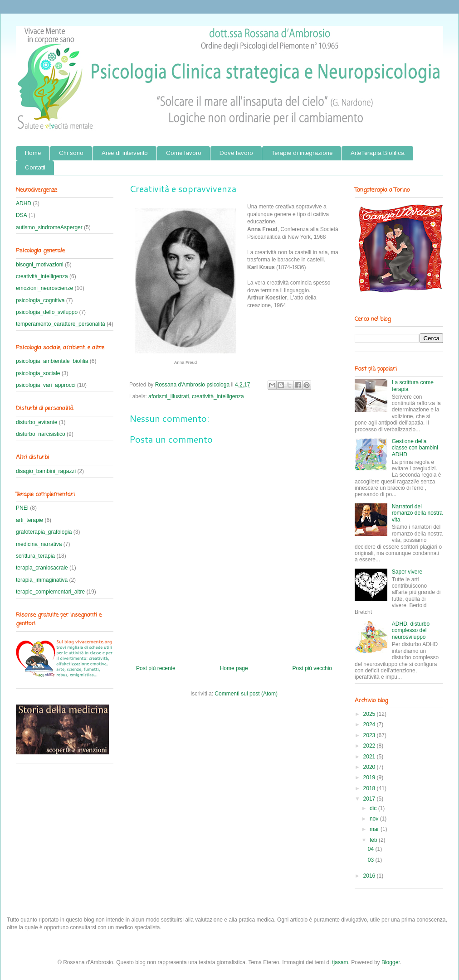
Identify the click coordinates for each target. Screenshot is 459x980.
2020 (370, 767)
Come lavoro (184, 153)
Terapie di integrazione (302, 153)
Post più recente (156, 668)
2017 (370, 799)
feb (374, 840)
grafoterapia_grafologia (44, 532)
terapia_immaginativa (42, 580)
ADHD (24, 203)
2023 (370, 735)
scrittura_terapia (35, 556)
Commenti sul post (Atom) (246, 694)
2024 (370, 724)
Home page (234, 668)
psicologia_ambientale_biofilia (52, 361)
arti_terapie (29, 520)
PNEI (22, 508)
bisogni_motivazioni (40, 265)
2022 (370, 746)
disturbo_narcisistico (41, 434)
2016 (370, 876)
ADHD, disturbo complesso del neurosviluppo (411, 630)
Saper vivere (407, 572)
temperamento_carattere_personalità (61, 324)
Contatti (35, 167)
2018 (370, 788)
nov (375, 819)
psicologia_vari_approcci (46, 385)
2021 (370, 757)
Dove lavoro (236, 153)
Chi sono (71, 153)
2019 (370, 777)
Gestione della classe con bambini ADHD (415, 448)
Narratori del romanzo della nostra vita (417, 513)
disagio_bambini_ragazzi (46, 471)
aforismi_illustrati (168, 396)
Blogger (391, 962)
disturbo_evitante (37, 422)
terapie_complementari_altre (50, 592)
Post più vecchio (312, 668)
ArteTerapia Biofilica (378, 153)
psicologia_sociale (38, 373)
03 (372, 860)
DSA (22, 215)
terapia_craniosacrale (42, 568)
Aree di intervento (125, 153)
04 (372, 849)
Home (33, 153)
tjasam (340, 962)
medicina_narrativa (39, 544)
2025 (370, 714)
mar (375, 829)
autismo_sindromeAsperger (49, 227)
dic (374, 808)
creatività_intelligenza (218, 396)
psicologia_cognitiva (40, 300)
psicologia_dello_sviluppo (47, 312)
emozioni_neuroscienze (44, 288)
